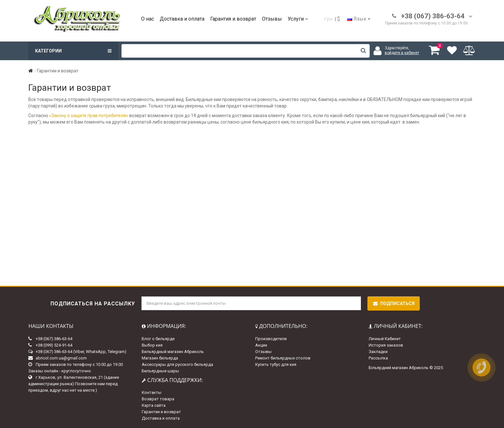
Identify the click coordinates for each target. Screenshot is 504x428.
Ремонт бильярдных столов (283, 358)
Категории (73, 51)
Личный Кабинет (385, 339)
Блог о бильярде (158, 339)
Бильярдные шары (160, 371)
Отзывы (272, 19)
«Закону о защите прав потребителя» (89, 116)
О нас (148, 19)
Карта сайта (154, 405)
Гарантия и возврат (233, 19)
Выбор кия (152, 345)
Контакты (152, 392)
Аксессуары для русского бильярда (177, 364)
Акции (261, 345)
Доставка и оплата (182, 19)
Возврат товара (158, 399)
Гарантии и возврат (161, 412)
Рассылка (378, 358)
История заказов (386, 345)
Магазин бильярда (160, 358)
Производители (271, 339)
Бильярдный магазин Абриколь (173, 352)
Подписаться (394, 303)
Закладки (378, 352)
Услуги (298, 19)
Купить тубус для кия (276, 364)
